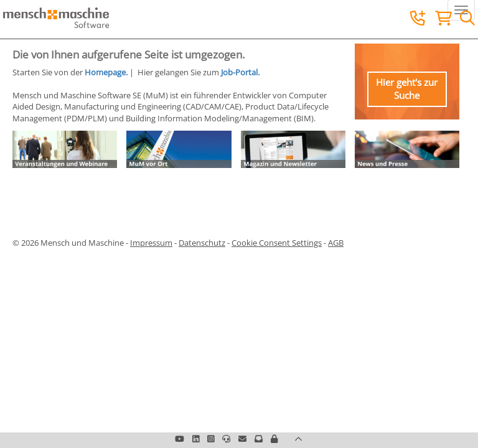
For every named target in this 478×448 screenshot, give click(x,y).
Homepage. (106, 72)
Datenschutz (202, 243)
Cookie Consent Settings (277, 243)
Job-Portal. (240, 72)
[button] (274, 439)
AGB (336, 243)
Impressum (151, 243)
